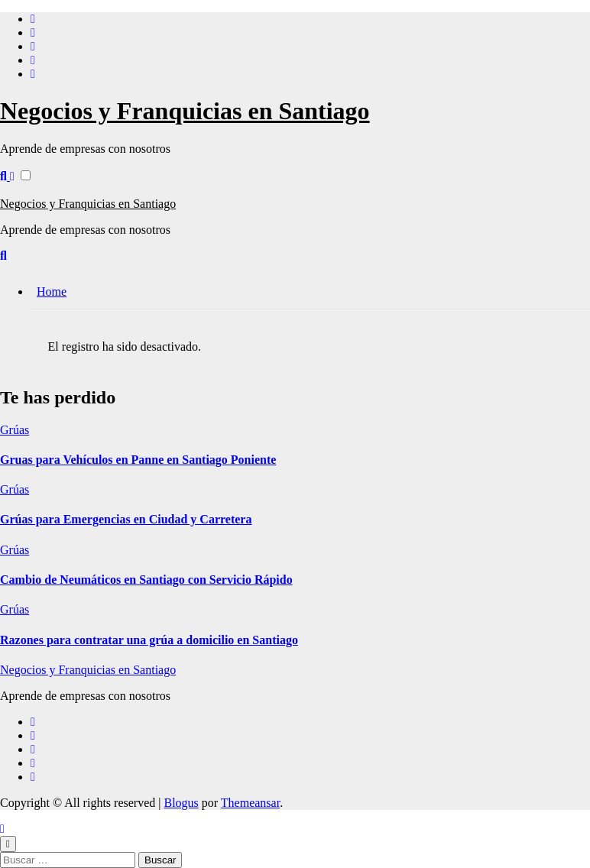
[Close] (8, 844)
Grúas (15, 430)
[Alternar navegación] (8, 189)
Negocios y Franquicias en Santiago (185, 111)
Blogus (181, 803)
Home (52, 291)
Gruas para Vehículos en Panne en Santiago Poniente (138, 460)
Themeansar (250, 803)
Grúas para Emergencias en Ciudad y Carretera (126, 519)
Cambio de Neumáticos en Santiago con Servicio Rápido (146, 580)
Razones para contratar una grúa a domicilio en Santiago (149, 640)
